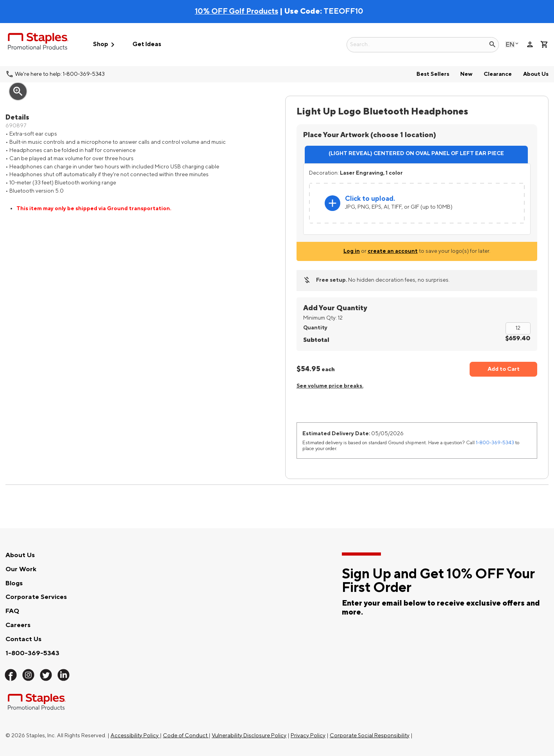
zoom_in (18, 91)
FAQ (12, 611)
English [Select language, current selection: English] (510, 44)
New (466, 74)
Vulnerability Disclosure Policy (249, 735)
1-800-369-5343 (495, 443)
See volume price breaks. (330, 386)
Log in (352, 251)
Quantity (315, 328)
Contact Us (23, 639)
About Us (536, 74)
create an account (393, 251)
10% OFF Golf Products (237, 11)
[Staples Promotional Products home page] (38, 43)
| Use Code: (259, 11)
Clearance (498, 74)
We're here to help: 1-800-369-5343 (60, 74)
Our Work (21, 569)
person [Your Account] (530, 44)
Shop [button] (105, 45)
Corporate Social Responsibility (370, 735)
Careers (18, 625)
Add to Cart (504, 369)
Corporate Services (36, 597)
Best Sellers (433, 74)
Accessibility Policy (135, 735)
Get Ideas (147, 44)
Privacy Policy (308, 735)
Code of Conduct (186, 735)
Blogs (14, 583)
